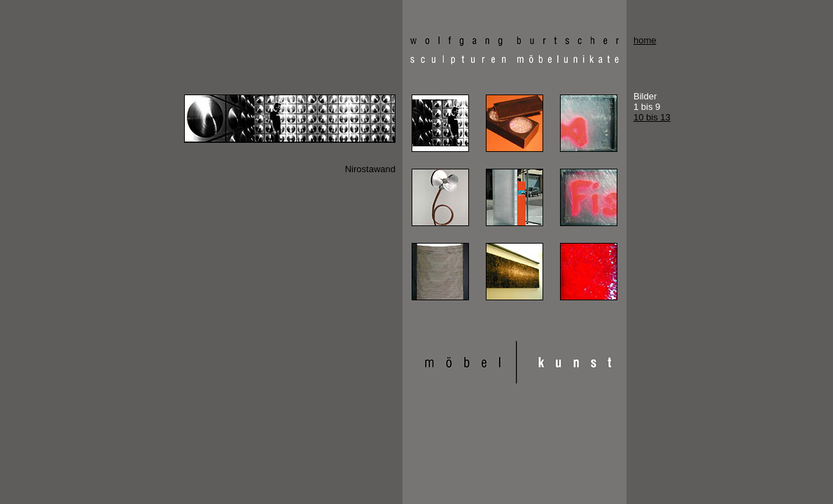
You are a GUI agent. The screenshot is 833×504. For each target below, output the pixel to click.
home (645, 40)
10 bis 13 (652, 117)
